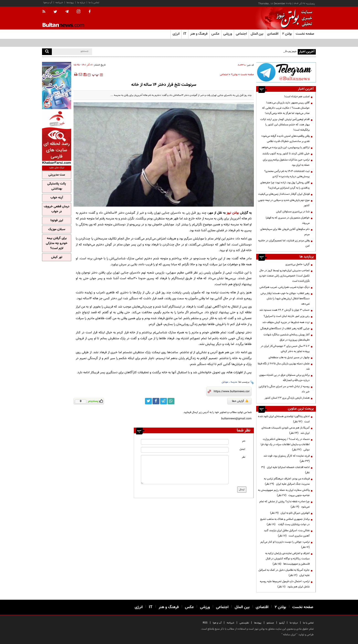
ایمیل (242, 449)
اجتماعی (224, 75)
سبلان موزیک (57, 229)
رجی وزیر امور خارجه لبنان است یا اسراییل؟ (287, 316)
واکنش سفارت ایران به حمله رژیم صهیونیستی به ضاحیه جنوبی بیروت (284, 493)
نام (244, 441)
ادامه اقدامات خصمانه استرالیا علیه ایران (285, 470)
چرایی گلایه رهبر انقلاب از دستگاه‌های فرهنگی (285, 329)
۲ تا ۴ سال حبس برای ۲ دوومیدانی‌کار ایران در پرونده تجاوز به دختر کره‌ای (285, 349)
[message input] (185, 470)
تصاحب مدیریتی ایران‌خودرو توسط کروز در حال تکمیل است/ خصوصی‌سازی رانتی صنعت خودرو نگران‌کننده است (284, 276)
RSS (205, 623)
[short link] (232, 392)
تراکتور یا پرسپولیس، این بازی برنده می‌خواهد (286, 147)
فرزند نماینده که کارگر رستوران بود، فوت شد (286, 459)
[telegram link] (163, 401)
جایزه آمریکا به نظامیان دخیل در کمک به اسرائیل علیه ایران (284, 573)
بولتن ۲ (287, 34)
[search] (47, 52)
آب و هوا (48, 3)
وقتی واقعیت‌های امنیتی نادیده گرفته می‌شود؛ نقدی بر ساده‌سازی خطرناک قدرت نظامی (285, 139)
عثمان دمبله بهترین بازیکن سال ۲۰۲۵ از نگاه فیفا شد (284, 366)
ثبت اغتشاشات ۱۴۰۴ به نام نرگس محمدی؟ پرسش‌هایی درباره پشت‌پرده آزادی (287, 174)
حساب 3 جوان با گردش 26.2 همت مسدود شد (284, 310)
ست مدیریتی (57, 175)
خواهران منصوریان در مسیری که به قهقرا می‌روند (288, 220)
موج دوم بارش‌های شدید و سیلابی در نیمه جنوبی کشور (284, 203)
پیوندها (70, 3)
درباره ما (81, 3)
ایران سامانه (289, 635)
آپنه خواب (57, 198)
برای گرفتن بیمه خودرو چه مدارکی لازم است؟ (57, 243)
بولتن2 (234, 75)
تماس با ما (94, 3)
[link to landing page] (293, 18)
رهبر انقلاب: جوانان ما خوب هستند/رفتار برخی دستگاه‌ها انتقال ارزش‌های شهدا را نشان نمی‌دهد (285, 299)
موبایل (225, 382)
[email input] (185, 450)
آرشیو (282, 623)
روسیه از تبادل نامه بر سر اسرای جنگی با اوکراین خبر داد (284, 389)
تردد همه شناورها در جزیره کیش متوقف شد (286, 322)
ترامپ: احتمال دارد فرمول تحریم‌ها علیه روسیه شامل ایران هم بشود (285, 584)
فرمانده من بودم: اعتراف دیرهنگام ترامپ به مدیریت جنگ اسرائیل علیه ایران (287, 481)
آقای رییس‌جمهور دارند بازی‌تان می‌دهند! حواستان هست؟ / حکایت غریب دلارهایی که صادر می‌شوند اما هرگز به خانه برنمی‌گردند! (286, 108)
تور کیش (57, 257)
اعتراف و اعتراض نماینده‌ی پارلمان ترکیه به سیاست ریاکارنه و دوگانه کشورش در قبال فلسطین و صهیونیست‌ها (287, 559)
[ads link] (286, 72)
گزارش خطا (240, 401)
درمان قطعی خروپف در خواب (57, 209)
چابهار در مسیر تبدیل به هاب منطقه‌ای (289, 357)
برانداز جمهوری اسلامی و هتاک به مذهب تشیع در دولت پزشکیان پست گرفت (285, 522)
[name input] (185, 442)
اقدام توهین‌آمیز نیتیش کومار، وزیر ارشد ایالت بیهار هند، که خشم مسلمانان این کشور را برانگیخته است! (285, 125)
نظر (243, 457)
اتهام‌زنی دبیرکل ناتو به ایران (290, 513)
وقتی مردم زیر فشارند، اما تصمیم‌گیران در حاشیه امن (284, 243)
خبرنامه (59, 3)
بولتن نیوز (233, 213)
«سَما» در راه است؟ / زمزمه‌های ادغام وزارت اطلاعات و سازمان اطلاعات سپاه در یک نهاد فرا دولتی (285, 444)
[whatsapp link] (171, 401)
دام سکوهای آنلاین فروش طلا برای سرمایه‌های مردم (285, 232)
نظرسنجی (244, 623)
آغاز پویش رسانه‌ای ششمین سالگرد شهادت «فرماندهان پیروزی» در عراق (287, 337)
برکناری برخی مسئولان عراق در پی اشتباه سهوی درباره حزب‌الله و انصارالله (284, 378)
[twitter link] (148, 401)
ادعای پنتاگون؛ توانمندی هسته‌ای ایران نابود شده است (284, 419)
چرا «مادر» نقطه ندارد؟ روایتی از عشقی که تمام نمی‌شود (284, 504)
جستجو (270, 623)
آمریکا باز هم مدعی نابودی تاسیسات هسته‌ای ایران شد (286, 430)
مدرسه (234, 382)
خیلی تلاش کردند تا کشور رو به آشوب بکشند (286, 154)
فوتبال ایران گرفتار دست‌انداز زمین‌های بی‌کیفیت (284, 194)
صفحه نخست (305, 34)
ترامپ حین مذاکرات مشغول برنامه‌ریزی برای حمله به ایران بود (286, 162)
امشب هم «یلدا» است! (297, 97)
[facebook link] (156, 401)
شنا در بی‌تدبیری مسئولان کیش (293, 212)
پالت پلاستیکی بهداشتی (57, 186)
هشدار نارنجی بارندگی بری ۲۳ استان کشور (287, 398)
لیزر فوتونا (57, 221)
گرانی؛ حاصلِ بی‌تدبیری (297, 264)
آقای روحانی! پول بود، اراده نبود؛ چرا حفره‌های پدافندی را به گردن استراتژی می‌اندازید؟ (285, 185)
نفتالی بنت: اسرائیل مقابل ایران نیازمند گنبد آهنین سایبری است (287, 533)
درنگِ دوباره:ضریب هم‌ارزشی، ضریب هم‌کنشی (284, 287)
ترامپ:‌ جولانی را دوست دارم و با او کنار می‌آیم (284, 545)
